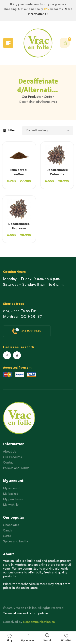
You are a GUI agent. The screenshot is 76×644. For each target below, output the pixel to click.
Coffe (48, 97)
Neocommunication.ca (39, 622)
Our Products (31, 97)
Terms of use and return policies (26, 613)
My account (28, 640)
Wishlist (66, 640)
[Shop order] (48, 131)
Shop (10, 640)
